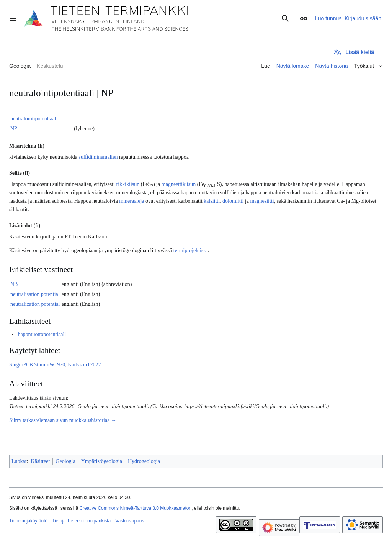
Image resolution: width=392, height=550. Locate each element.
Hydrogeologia (144, 461)
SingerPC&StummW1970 (37, 365)
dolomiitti (233, 201)
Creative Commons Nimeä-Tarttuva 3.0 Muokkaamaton (135, 508)
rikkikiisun (128, 184)
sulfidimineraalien (98, 157)
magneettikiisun (179, 184)
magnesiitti (262, 201)
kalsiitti (212, 201)
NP (14, 129)
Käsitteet (41, 461)
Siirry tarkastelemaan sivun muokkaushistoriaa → (63, 420)
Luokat (19, 461)
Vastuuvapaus (130, 521)
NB (14, 284)
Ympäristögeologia (102, 461)
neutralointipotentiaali (34, 119)
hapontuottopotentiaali (42, 334)
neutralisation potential (35, 294)
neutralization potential (35, 304)
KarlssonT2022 (84, 365)
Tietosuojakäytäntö (28, 521)
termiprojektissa (191, 250)
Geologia (65, 461)
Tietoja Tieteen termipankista (81, 521)
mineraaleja (131, 201)
